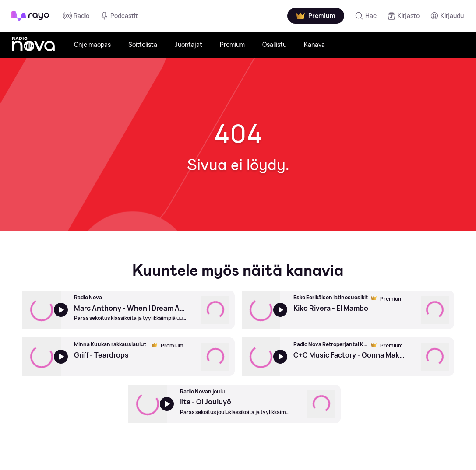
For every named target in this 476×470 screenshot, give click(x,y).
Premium (232, 44)
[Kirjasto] (403, 16)
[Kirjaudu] (447, 16)
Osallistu (274, 44)
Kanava (314, 44)
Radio (76, 16)
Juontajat (189, 44)
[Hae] (366, 16)
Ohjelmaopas (92, 44)
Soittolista (143, 44)
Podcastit (119, 16)
